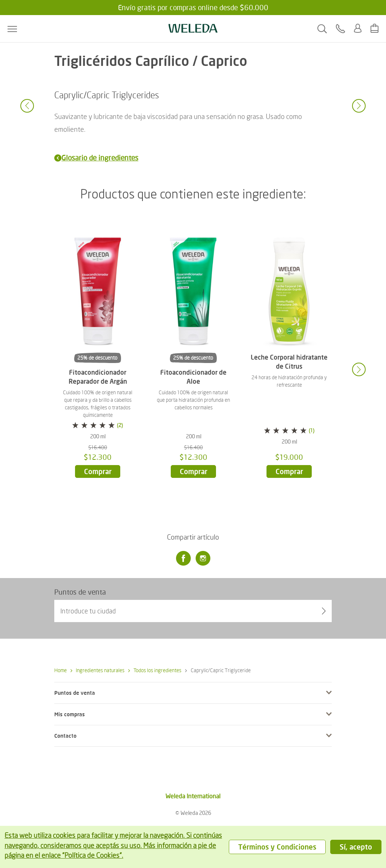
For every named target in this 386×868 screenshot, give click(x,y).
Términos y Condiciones (277, 847)
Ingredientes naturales (98, 670)
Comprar (98, 471)
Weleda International (193, 796)
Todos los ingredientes (155, 670)
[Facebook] (183, 558)
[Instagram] (203, 558)
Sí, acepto (356, 847)
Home (61, 670)
